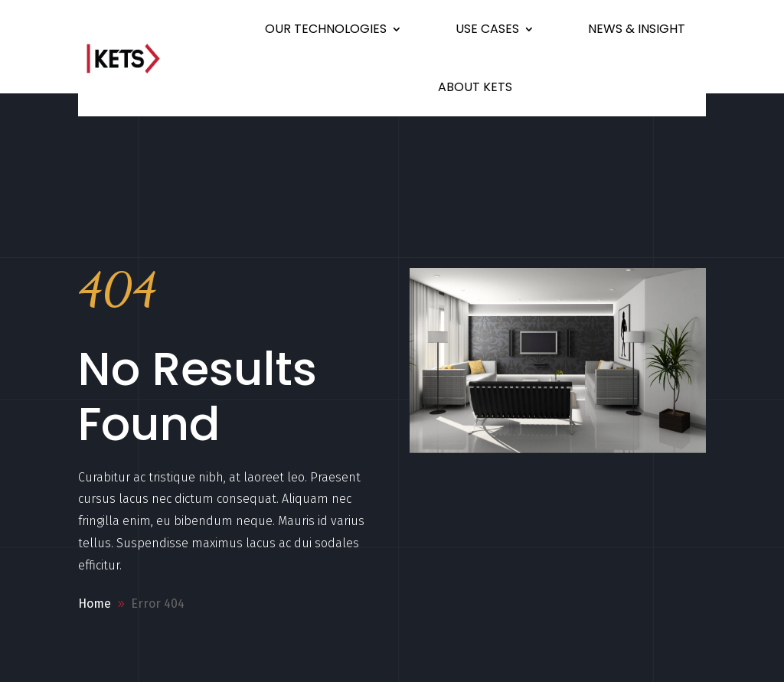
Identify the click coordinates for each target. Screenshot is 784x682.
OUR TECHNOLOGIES (326, 29)
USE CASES (487, 29)
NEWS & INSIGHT (637, 29)
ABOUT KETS (475, 87)
